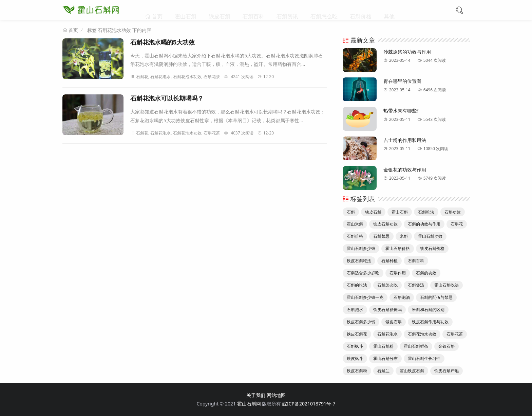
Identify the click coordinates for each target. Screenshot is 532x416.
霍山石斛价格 (398, 248)
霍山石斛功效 (430, 236)
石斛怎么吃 (324, 10)
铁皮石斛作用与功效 (430, 322)
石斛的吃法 (357, 285)
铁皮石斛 (220, 10)
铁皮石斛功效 (385, 224)
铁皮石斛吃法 (359, 261)
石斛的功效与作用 (424, 224)
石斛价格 (361, 10)
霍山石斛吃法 (446, 285)
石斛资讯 (287, 10)
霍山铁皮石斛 (412, 371)
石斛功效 (453, 212)
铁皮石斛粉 (357, 371)
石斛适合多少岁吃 (363, 273)
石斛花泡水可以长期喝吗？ (167, 98)
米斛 (404, 236)
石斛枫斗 (355, 346)
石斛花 (457, 224)
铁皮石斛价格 (432, 248)
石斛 (351, 212)
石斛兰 (383, 371)
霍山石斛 (186, 10)
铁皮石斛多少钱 (361, 322)
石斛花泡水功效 (422, 334)
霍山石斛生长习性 (424, 358)
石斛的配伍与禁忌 (436, 297)
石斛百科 (253, 10)
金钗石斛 (446, 346)
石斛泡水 (355, 310)
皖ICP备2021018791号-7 (309, 404)
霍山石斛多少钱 (361, 248)
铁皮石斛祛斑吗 (387, 310)
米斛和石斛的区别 (428, 310)
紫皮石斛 (394, 322)
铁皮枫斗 (355, 358)
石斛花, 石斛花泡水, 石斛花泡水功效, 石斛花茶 (175, 77)
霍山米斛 (355, 224)
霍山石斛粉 (383, 346)
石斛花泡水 (387, 334)
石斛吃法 (426, 212)
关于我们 (256, 395)
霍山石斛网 (249, 404)
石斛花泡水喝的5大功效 (163, 42)
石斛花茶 (455, 334)
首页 (156, 10)
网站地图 (276, 395)
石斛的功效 (426, 273)
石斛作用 (398, 273)
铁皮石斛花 (357, 334)
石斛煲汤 (416, 285)
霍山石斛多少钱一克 (365, 297)
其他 (389, 10)
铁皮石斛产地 (446, 371)
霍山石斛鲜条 (416, 346)
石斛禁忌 (381, 236)
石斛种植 (389, 261)
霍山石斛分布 (385, 358)
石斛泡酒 (402, 297)
